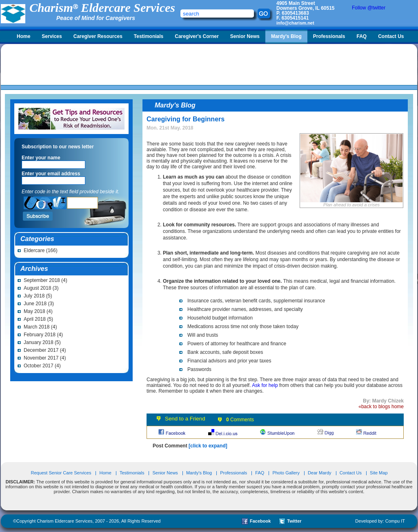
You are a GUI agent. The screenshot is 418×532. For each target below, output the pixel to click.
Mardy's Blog (286, 36)
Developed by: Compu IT (380, 521)
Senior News (245, 36)
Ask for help (265, 385)
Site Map (379, 473)
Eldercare (34, 250)
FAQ (361, 36)
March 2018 (37, 327)
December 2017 (41, 350)
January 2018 (39, 342)
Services (52, 36)
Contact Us (391, 36)
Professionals (329, 36)
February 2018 (40, 335)
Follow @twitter (369, 8)
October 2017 (39, 366)
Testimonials (149, 36)
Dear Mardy (319, 473)
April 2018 (35, 319)
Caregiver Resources (98, 36)
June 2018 (35, 304)
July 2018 (34, 296)
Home (23, 36)
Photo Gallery (286, 473)
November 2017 (41, 358)
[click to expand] (208, 446)
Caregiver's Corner (197, 36)
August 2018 (37, 288)
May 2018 (34, 311)
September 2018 (42, 280)
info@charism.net (295, 23)
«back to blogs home (381, 407)
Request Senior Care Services (61, 473)
